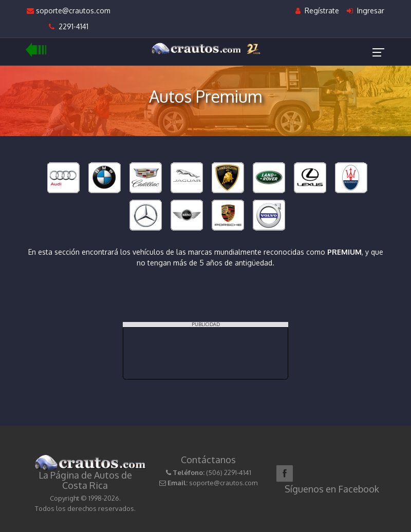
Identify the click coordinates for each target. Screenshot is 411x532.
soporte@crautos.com (69, 11)
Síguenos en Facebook (332, 489)
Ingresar (366, 11)
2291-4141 (69, 26)
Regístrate (317, 11)
